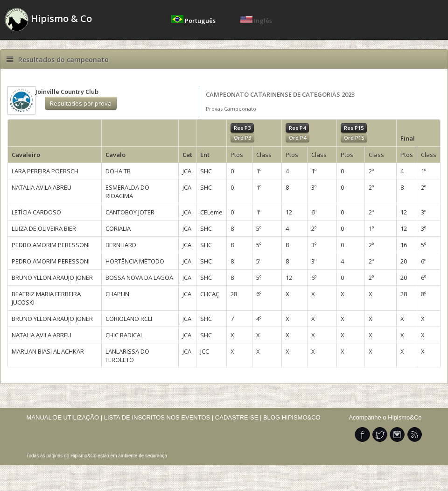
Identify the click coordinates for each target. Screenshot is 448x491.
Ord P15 (354, 138)
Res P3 (242, 128)
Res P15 (354, 128)
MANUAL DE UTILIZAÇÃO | (65, 417)
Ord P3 (242, 138)
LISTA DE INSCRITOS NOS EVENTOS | (159, 417)
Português (194, 21)
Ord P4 (297, 138)
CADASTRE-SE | (239, 417)
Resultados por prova (81, 103)
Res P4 (297, 128)
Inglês (256, 21)
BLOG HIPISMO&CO (292, 417)
